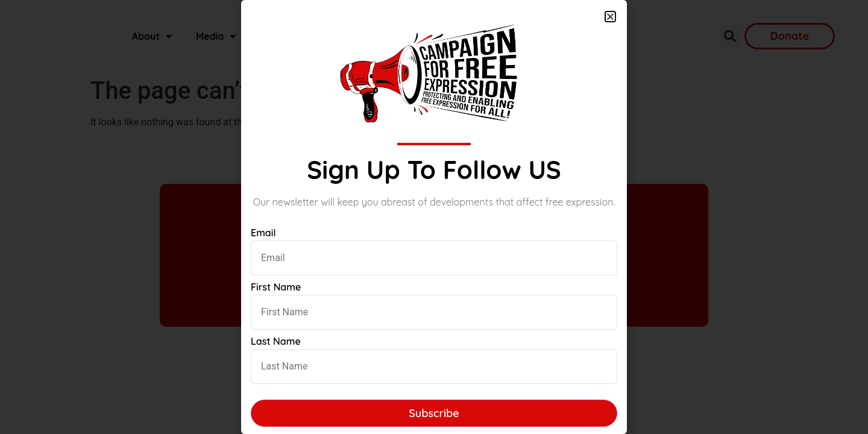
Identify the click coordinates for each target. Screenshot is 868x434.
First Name (276, 287)
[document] (434, 217)
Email (263, 233)
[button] (610, 17)
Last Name (276, 341)
